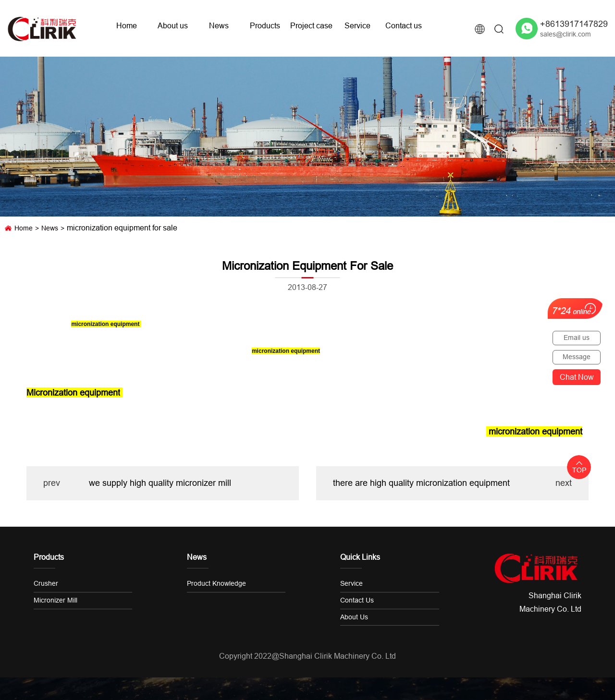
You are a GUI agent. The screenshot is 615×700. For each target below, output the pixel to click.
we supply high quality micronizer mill (160, 483)
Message (577, 357)
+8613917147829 (574, 24)
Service (357, 25)
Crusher (46, 583)
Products (265, 25)
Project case (311, 25)
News (219, 25)
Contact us (404, 25)
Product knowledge (216, 583)
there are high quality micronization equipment (421, 483)
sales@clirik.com (566, 34)
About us (173, 25)
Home (127, 25)
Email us (577, 338)
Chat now (577, 377)
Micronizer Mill (55, 600)
